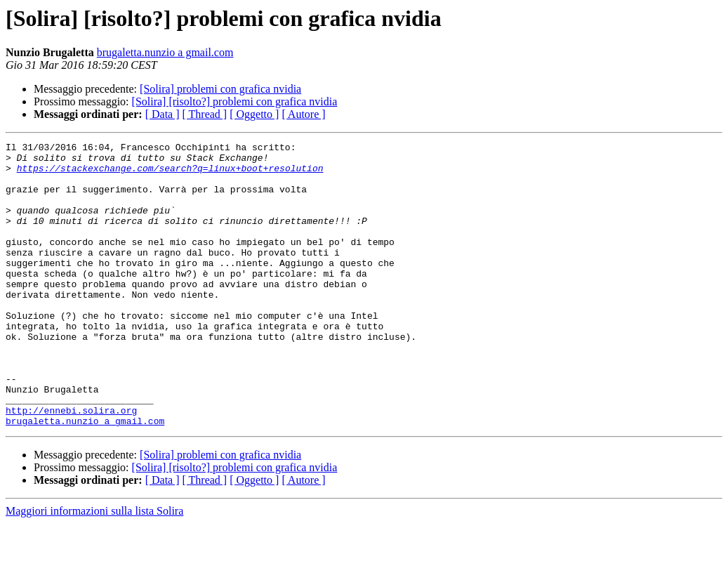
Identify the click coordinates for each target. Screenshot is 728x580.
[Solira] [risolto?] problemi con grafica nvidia (235, 101)
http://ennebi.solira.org (71, 465)
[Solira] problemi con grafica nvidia (220, 89)
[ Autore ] (303, 114)
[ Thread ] (205, 114)
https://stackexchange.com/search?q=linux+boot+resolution (170, 174)
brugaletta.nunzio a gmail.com (165, 52)
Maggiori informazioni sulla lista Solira (94, 568)
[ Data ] (163, 114)
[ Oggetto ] (254, 114)
